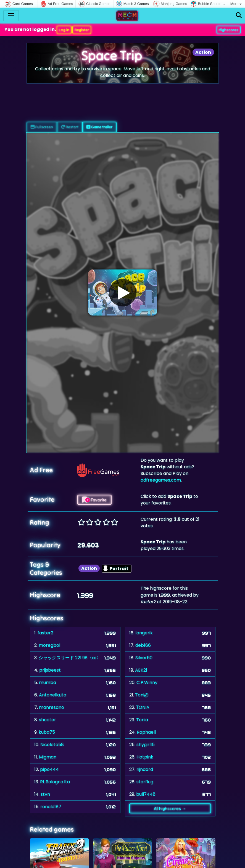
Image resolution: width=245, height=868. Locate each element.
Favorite (94, 500)
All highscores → (170, 808)
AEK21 (141, 670)
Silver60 (144, 658)
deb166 (143, 645)
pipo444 (49, 769)
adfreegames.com (161, 480)
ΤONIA (143, 707)
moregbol (49, 645)
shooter (48, 720)
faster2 (45, 633)
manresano (52, 707)
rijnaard (145, 769)
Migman (48, 757)
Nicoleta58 (52, 745)
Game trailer (99, 127)
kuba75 (47, 732)
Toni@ (142, 695)
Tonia (142, 720)
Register (82, 30)
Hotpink (145, 757)
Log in (64, 30)
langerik (144, 633)
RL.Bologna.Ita (55, 782)
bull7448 (146, 794)
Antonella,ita (53, 695)
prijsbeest (50, 670)
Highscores (229, 30)
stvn (45, 794)
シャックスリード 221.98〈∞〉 (70, 658)
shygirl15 (146, 745)
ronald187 (51, 807)
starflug (145, 782)
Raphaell (146, 732)
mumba (48, 683)
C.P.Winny (147, 683)
